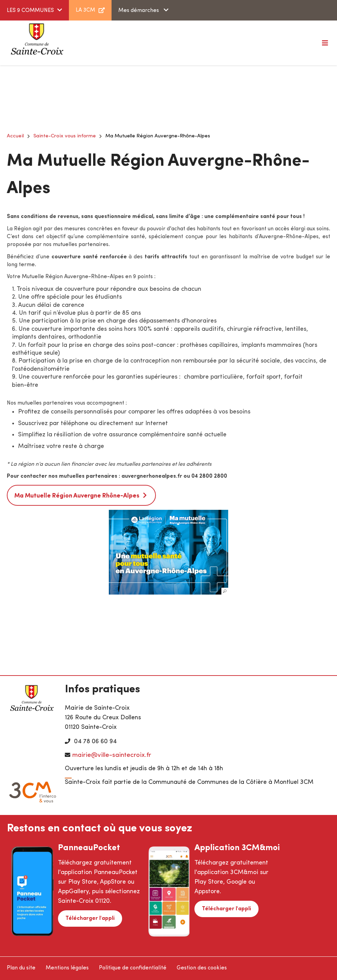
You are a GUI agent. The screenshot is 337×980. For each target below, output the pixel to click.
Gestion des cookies (202, 968)
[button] (168, 552)
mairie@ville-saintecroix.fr (112, 755)
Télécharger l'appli (90, 918)
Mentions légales (67, 968)
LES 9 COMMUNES (30, 11)
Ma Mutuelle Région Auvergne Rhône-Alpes (77, 496)
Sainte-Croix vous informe (65, 136)
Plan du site (21, 968)
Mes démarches (139, 11)
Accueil (15, 136)
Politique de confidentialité (133, 968)
